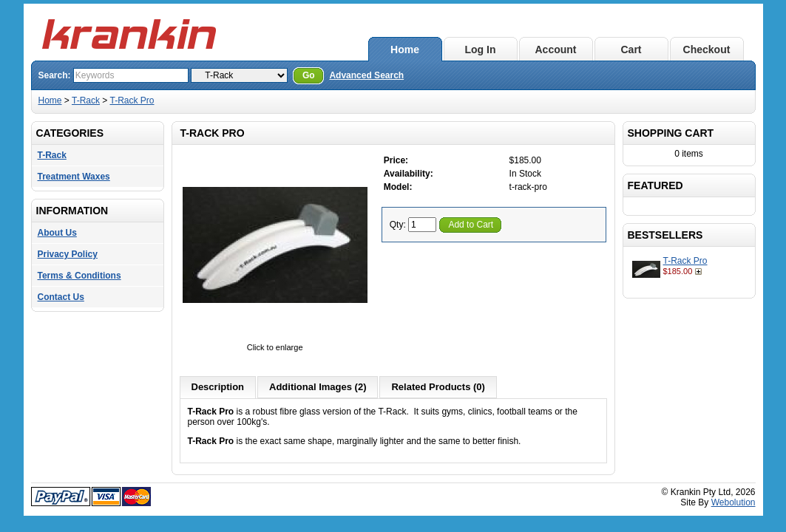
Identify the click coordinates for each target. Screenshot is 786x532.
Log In (481, 50)
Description (218, 387)
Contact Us (61, 297)
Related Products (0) (438, 387)
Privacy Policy (68, 254)
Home (405, 50)
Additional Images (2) (318, 387)
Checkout (707, 50)
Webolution (734, 502)
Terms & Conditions (79, 276)
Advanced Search (366, 75)
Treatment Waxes (74, 177)
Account (556, 50)
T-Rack (86, 100)
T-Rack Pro (132, 100)
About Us (57, 233)
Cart (631, 50)
